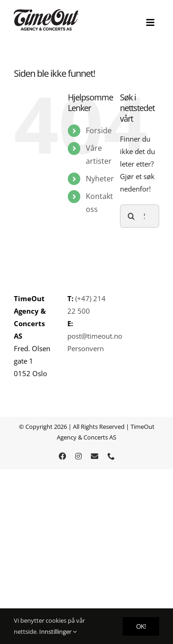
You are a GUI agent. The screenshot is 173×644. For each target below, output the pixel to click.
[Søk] (131, 216)
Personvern (86, 348)
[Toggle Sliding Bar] (150, 23)
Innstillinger (58, 632)
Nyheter (100, 179)
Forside (99, 130)
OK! (141, 626)
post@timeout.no (95, 336)
